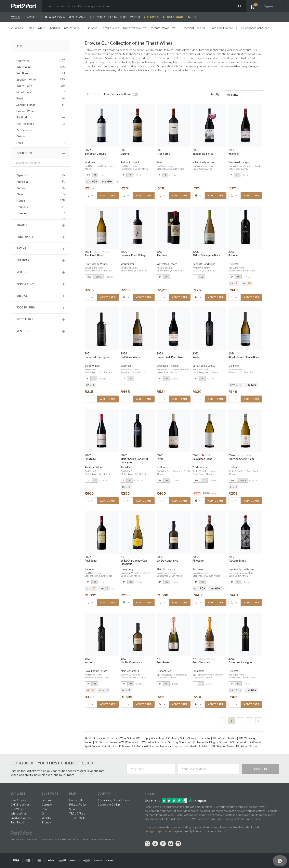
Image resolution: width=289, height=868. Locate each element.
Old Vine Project (222, 28)
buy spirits (50, 794)
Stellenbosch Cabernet (254, 28)
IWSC (175, 28)
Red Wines (17, 809)
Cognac (47, 805)
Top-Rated (17, 822)
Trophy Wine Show (135, 28)
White (41, 28)
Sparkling (54, 28)
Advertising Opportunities (114, 800)
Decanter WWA (159, 28)
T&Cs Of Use (77, 813)
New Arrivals (18, 800)
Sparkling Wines (21, 818)
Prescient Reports (193, 28)
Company (104, 794)
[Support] (280, 861)
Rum (45, 809)
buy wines (18, 794)
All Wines (17, 28)
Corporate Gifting (109, 805)
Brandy (46, 822)
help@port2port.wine (158, 831)
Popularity (232, 95)
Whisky (46, 818)
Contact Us (76, 800)
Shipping (75, 809)
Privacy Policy (78, 805)
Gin (44, 813)
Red (32, 28)
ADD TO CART (108, 196)
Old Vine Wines (20, 805)
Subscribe (260, 769)
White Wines (19, 813)
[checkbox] (135, 94)
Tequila (46, 800)
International (72, 28)
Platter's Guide (110, 28)
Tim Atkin (92, 28)
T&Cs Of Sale (77, 818)
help (73, 794)
